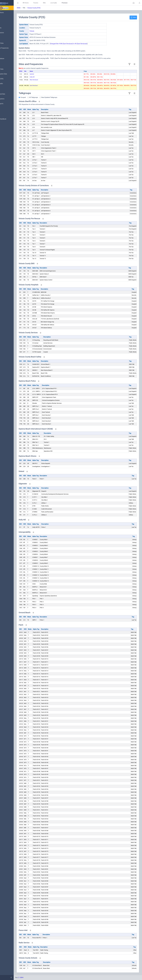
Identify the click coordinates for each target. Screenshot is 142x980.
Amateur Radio (7, 84)
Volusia (44, 31)
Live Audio (66, 3)
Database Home (8, 13)
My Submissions (8, 33)
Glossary (6, 114)
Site (37, 71)
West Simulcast (46, 80)
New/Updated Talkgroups (61, 97)
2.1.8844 (33, 977)
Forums (48, 3)
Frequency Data (8, 69)
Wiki (56, 3)
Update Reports (8, 104)
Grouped (35, 97)
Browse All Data (8, 43)
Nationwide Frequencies (10, 48)
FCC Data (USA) (8, 79)
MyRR (5, 17)
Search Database (8, 59)
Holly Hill (44, 77)
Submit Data (7, 28)
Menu (133, 17)
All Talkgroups (46, 97)
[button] (134, 3)
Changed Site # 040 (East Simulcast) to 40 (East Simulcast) (81, 44)
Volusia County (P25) (46, 8)
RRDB (31, 8)
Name (43, 71)
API (4, 124)
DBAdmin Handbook (9, 119)
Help (4, 129)
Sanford (44, 74)
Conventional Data (9, 94)
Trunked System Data (9, 74)
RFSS (33, 71)
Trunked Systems (8, 99)
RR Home (38, 3)
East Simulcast (46, 86)
